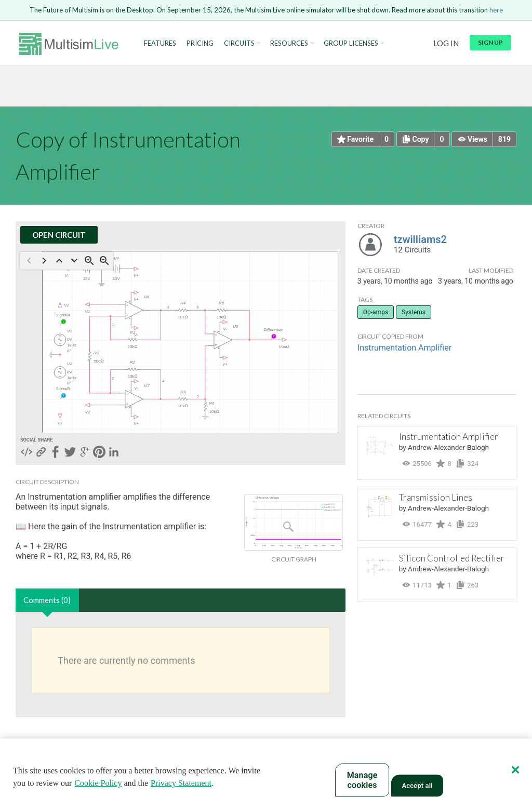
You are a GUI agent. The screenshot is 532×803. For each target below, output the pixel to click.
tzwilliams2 (420, 239)
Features (160, 43)
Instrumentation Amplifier (404, 348)
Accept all (417, 786)
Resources (289, 43)
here (496, 10)
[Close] (515, 770)
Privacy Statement (181, 783)
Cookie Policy (98, 783)
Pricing (200, 43)
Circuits (239, 43)
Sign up (490, 42)
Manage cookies (362, 780)
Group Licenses (351, 43)
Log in (446, 43)
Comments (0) (47, 600)
